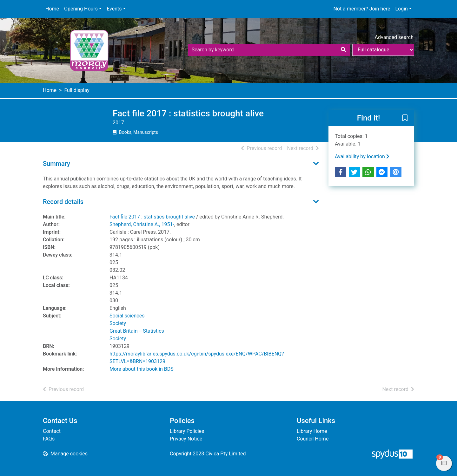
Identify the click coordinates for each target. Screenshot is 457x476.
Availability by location (362, 156)
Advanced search (394, 37)
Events (114, 9)
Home (52, 9)
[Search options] (383, 50)
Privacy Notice (186, 439)
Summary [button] (56, 164)
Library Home (312, 431)
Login (401, 9)
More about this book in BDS (142, 369)
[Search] (343, 50)
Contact (52, 431)
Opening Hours (81, 9)
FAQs (49, 439)
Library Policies (187, 431)
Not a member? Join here (362, 9)
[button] (405, 118)
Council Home (313, 439)
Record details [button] (63, 202)
